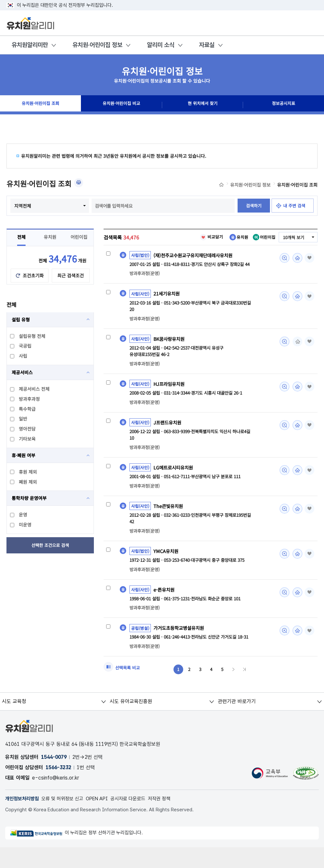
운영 (19, 529)
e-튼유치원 (165, 608)
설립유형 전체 (28, 350)
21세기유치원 (168, 308)
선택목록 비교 (128, 688)
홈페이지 (296, 272)
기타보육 (23, 453)
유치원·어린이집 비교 (121, 105)
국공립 (21, 360)
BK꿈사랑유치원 (170, 354)
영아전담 (23, 443)
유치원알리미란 (30, 45)
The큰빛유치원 (169, 524)
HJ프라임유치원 (170, 400)
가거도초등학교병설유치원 (181, 647)
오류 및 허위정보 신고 (67, 819)
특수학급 (23, 423)
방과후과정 (25, 413)
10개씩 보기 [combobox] (293, 252)
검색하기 (140, 220)
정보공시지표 (284, 105)
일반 (19, 433)
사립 (19, 370)
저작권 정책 (172, 819)
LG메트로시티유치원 (175, 485)
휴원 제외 (24, 486)
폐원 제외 (24, 496)
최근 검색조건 (71, 290)
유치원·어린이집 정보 (97, 45)
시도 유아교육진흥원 (131, 721)
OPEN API (104, 819)
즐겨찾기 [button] (308, 272)
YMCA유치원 (167, 569)
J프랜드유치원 (168, 439)
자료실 (207, 45)
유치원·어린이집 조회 (41, 105)
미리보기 (283, 272)
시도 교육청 (14, 721)
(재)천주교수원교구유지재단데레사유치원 (196, 270)
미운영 (21, 539)
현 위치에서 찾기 (203, 105)
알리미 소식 (161, 45)
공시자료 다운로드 (138, 819)
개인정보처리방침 (23, 819)
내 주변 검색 (183, 220)
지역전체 (62, 206)
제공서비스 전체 (30, 403)
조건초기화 (33, 290)
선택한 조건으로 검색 (50, 560)
